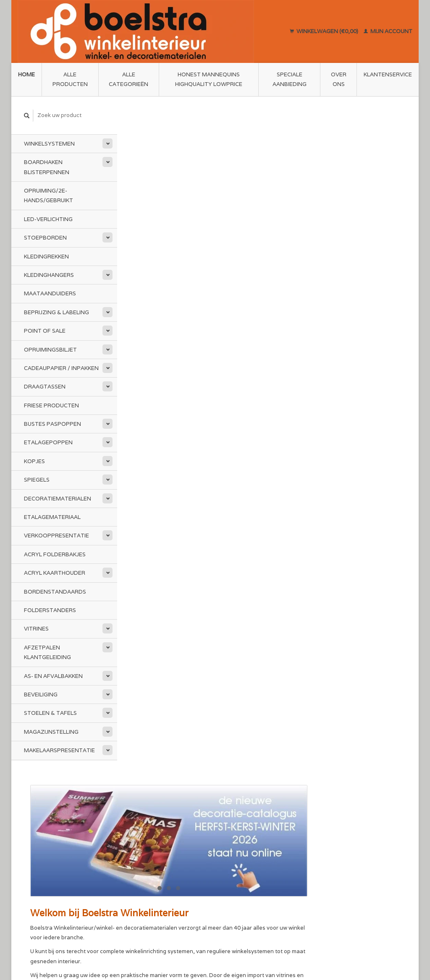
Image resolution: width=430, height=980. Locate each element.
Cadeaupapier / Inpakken (61, 368)
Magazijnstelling (51, 732)
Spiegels (37, 480)
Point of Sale (45, 331)
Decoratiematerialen (58, 499)
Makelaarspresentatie (59, 750)
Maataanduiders (50, 293)
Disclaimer (143, 838)
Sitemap (232, 828)
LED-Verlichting (48, 219)
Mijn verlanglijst (340, 848)
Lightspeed (135, 943)
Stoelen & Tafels (50, 713)
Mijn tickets (334, 838)
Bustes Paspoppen (52, 424)
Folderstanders (50, 610)
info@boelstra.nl (57, 868)
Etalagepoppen (48, 442)
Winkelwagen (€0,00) (325, 31)
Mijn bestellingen (342, 829)
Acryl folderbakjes (55, 554)
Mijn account (388, 31)
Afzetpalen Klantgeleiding (47, 652)
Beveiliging (41, 695)
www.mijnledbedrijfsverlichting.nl (220, 374)
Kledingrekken (46, 257)
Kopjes (34, 461)
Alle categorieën (128, 79)
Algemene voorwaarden (161, 829)
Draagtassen (45, 387)
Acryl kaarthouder (55, 573)
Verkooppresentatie (56, 536)
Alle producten (70, 79)
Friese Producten (51, 405)
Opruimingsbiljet (50, 349)
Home (26, 74)
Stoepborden (45, 238)
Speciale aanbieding (290, 79)
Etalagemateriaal (52, 517)
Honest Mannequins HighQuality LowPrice (209, 79)
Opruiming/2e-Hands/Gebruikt (49, 195)
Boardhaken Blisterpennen (47, 167)
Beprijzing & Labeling (56, 312)
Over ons (339, 79)
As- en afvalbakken (53, 676)
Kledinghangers (49, 275)
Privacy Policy (147, 848)
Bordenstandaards (55, 592)
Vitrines (36, 629)
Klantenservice (388, 74)
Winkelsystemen (49, 144)
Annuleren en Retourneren (256, 838)
